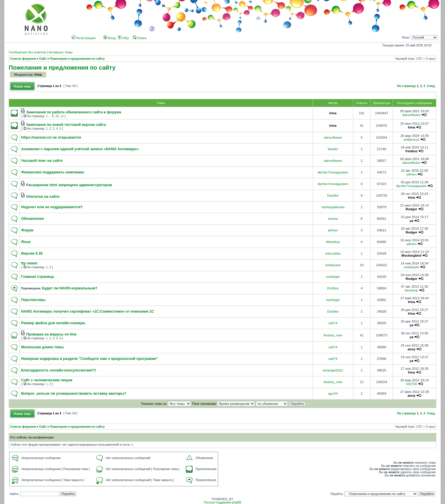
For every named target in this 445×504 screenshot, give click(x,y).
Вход (110, 38)
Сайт (43, 59)
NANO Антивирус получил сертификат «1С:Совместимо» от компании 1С (88, 311)
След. (431, 86)
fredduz (412, 151)
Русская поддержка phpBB (222, 502)
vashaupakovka (333, 207)
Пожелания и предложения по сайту (77, 59)
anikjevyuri (411, 139)
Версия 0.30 (32, 253)
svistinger (333, 277)
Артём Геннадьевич (333, 172)
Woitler (333, 149)
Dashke (333, 195)
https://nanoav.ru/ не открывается (51, 137)
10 (57, 116)
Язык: (406, 38)
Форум (27, 230)
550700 (411, 384)
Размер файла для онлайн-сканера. (54, 323)
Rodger (411, 209)
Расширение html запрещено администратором (69, 185)
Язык (26, 242)
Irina (38, 75)
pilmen (411, 174)
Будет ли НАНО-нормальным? (70, 288)
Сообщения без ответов (27, 52)
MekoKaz (333, 242)
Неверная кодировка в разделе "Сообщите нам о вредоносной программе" (90, 359)
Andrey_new (333, 335)
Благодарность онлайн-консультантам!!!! (59, 370)
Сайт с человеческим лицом (47, 380)
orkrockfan (333, 253)
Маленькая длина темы (42, 347)
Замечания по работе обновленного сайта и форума (74, 112)
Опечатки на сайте (43, 197)
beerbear (411, 290)
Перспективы (33, 300)
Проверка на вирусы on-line (51, 334)
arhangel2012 (333, 370)
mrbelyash (333, 265)
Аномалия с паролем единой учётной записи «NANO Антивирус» (80, 149)
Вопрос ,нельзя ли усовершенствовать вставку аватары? (74, 394)
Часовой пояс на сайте (42, 161)
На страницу (407, 86)
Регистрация (84, 38)
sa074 (333, 323)
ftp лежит (29, 263)
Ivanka (333, 219)
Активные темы (60, 52)
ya (411, 221)
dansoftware (411, 115)
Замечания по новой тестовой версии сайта (66, 125)
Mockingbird (411, 255)
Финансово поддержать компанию (53, 172)
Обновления (32, 219)
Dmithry (333, 288)
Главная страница (38, 277)
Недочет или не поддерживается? (52, 207)
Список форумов (23, 59)
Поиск (140, 38)
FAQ (123, 38)
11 (62, 116)
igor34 (333, 394)
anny (411, 349)
